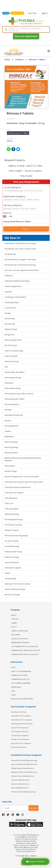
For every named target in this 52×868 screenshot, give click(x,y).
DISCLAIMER (16, 635)
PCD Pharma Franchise (13, 525)
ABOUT (14, 615)
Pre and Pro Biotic (12, 541)
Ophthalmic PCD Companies (22, 720)
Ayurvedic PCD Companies (21, 743)
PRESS (13, 695)
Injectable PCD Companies (21, 716)
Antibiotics (9, 276)
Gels (6, 367)
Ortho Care (9, 503)
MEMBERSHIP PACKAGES (20, 642)
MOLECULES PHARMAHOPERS (22, 699)
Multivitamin (9, 437)
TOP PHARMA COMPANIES (21, 683)
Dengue (8, 313)
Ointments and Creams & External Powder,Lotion (24, 482)
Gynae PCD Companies (20, 728)
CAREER (14, 623)
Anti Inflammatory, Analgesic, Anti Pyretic (21, 260)
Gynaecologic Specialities (14, 372)
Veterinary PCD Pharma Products (17, 584)
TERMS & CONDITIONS (19, 631)
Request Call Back (35, 862)
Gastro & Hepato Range (14, 351)
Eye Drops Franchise (19, 712)
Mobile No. (8, 213)
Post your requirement (26, 36)
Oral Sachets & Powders (14, 493)
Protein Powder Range (13, 552)
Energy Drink (9, 335)
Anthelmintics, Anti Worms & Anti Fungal (20, 243)
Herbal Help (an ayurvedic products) (19, 394)
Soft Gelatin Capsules (13, 568)
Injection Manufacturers (20, 784)
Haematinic (9, 383)
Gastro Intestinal (11, 356)
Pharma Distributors (19, 747)
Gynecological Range (13, 378)
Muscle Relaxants (11, 442)
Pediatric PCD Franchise (20, 739)
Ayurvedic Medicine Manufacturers (24, 764)
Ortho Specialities (12, 509)
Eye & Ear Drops (11, 345)
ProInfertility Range (12, 546)
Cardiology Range (12, 302)
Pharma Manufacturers (20, 788)
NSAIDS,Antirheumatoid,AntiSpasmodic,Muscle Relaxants (23, 459)
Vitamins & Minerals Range (15, 589)
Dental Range (10, 319)
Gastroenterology (12, 361)
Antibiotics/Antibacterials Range (17, 281)
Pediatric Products (12, 530)
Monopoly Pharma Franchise (22, 724)
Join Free (32, 13)
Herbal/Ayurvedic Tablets (15, 399)
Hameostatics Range (13, 388)
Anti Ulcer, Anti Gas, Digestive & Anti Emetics (22, 270)
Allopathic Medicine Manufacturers (24, 772)
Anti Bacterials (10, 254)
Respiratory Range (12, 557)
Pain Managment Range (14, 519)
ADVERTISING (16, 687)
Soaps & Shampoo (12, 562)
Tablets (7, 573)
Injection (8, 420)
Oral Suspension (11, 498)
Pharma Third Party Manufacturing (24, 760)
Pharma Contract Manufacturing (23, 792)
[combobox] (26, 29)
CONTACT (15, 619)
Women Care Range (12, 595)
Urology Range (10, 579)
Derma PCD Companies (20, 735)
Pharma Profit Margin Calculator (26, 650)
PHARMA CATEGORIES (19, 675)
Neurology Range (11, 447)
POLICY (14, 627)
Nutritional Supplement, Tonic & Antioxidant (22, 477)
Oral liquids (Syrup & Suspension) (18, 487)
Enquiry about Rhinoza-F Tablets (26, 222)
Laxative (8, 431)
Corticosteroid (10, 308)
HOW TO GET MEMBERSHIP (21, 671)
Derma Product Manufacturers (23, 776)
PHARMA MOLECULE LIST (20, 679)
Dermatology (10, 324)
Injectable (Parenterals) (14, 415)
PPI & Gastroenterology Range (16, 536)
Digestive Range (11, 329)
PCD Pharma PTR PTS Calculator (25, 646)
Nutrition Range (11, 471)
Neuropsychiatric (11, 453)
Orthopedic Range (12, 514)
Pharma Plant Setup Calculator (25, 654)
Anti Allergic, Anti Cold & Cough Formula (20, 249)
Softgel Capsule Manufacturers (23, 768)
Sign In (45, 13)
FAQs (13, 691)
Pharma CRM (18, 13)
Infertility (8, 410)
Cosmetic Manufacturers (20, 780)
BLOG (13, 667)
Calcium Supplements (13, 286)
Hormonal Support (12, 404)
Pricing (6, 13)
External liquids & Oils (13, 340)
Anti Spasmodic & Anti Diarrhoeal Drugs (20, 265)
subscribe (34, 808)
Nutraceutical (10, 466)
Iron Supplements (12, 426)
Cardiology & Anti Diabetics (15, 297)
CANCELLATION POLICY (20, 639)
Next (26, 229)
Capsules (8, 292)
